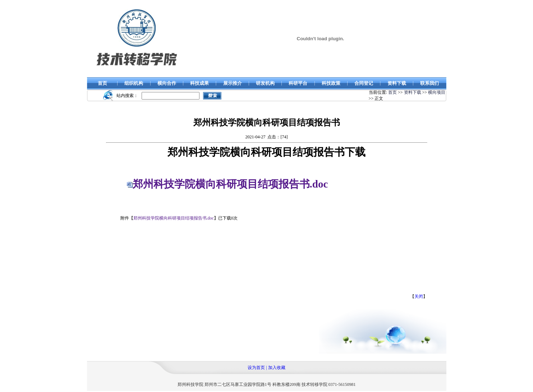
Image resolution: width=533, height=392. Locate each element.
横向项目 (437, 92)
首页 (392, 92)
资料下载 (413, 92)
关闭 (419, 296)
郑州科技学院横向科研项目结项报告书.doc (230, 184)
